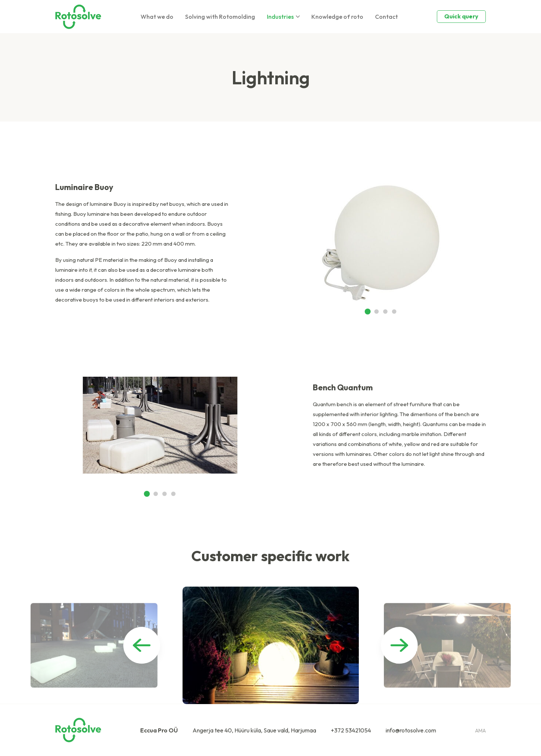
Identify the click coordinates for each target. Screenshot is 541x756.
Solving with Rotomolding (220, 17)
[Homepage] (78, 17)
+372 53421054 (351, 730)
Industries (280, 17)
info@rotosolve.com (411, 730)
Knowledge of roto (337, 17)
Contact (386, 17)
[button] (368, 312)
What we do (157, 17)
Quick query (461, 16)
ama (480, 731)
